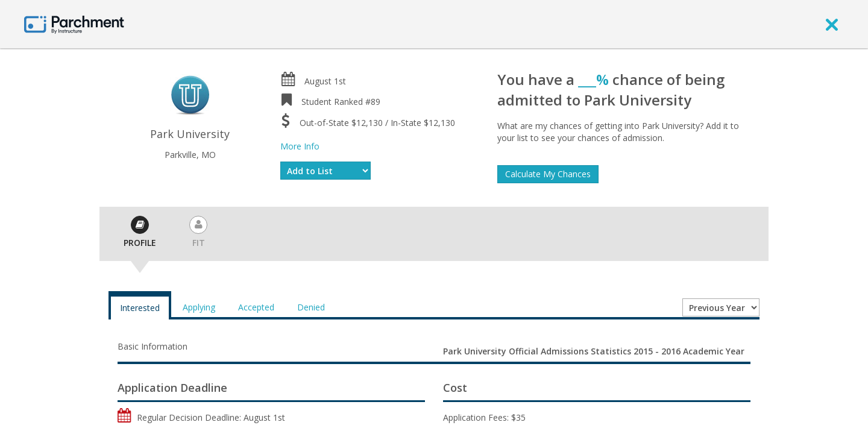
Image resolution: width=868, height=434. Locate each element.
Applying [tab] (199, 307)
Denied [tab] (311, 307)
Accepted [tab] (256, 307)
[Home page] (74, 24)
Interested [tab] (140, 308)
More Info (300, 146)
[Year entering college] (721, 307)
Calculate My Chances (548, 174)
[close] (832, 24)
